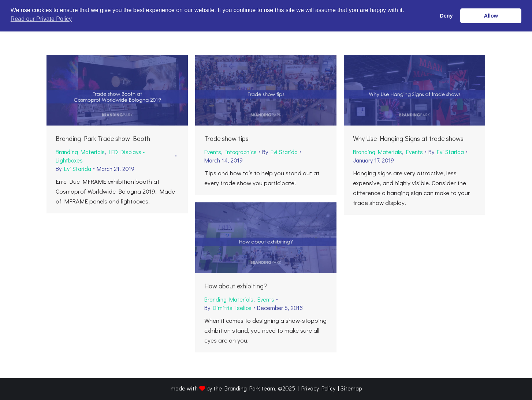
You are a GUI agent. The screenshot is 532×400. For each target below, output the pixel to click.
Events (213, 152)
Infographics (241, 152)
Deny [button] (446, 16)
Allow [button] (491, 16)
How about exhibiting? (236, 286)
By (73, 169)
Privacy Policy (318, 388)
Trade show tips (226, 138)
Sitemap (351, 388)
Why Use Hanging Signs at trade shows (408, 138)
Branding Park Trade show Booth (103, 138)
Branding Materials (80, 152)
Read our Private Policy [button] (41, 19)
